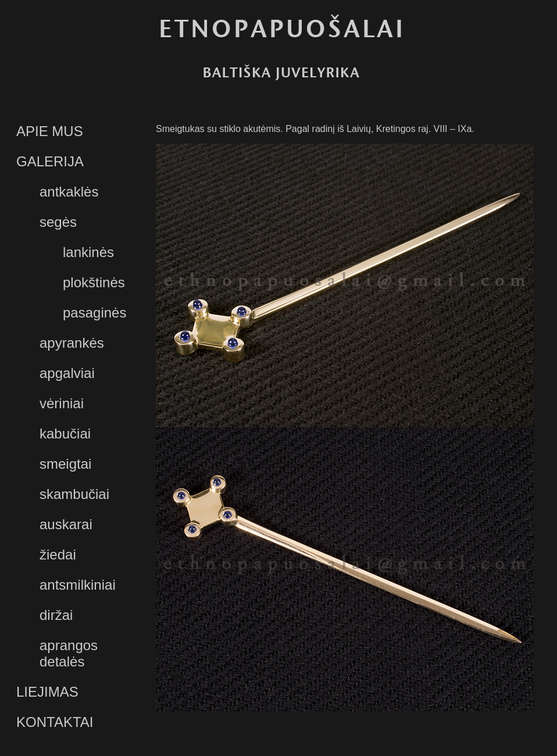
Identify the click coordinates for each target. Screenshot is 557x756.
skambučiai (74, 494)
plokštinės (94, 282)
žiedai (58, 554)
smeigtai (65, 464)
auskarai (66, 524)
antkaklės (69, 192)
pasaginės (94, 313)
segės (58, 222)
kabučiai (65, 434)
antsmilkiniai (78, 585)
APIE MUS (50, 131)
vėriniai (62, 403)
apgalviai (67, 373)
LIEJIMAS (47, 692)
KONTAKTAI (55, 722)
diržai (56, 615)
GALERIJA (50, 161)
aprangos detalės (69, 653)
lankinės (88, 252)
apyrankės (72, 343)
